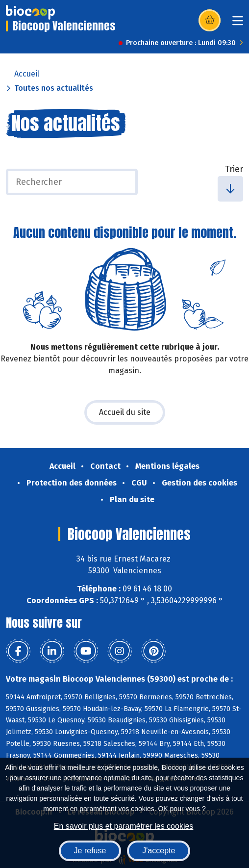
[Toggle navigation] (238, 24)
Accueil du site (125, 412)
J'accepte (159, 851)
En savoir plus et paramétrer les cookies (124, 826)
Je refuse (90, 851)
